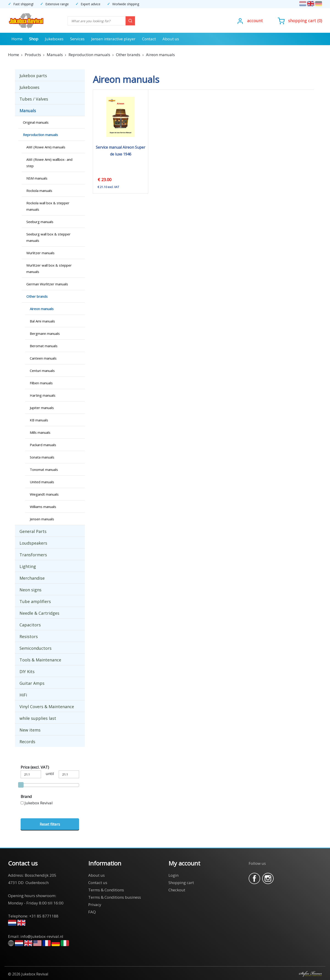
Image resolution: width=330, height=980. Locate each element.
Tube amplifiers (35, 601)
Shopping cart (302, 21)
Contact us (98, 883)
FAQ (92, 912)
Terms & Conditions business (115, 897)
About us (171, 39)
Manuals (28, 111)
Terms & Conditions (106, 890)
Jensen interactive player (113, 39)
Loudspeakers (33, 543)
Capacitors (30, 625)
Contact (149, 39)
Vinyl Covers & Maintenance (47, 707)
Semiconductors (36, 648)
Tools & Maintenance (40, 660)
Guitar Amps (32, 683)
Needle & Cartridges (39, 613)
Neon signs (30, 590)
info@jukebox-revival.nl (42, 936)
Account (255, 21)
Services (77, 39)
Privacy (95, 905)
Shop (34, 39)
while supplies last (38, 718)
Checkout (177, 890)
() (300, 21)
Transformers (33, 555)
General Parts (33, 531)
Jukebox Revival (39, 803)
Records (27, 742)
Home (17, 39)
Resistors (29, 636)
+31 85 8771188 (44, 916)
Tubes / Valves (34, 99)
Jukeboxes (54, 39)
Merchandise (32, 578)
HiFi (23, 695)
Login (173, 875)
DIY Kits (27, 672)
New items (30, 730)
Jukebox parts (33, 76)
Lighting (28, 566)
